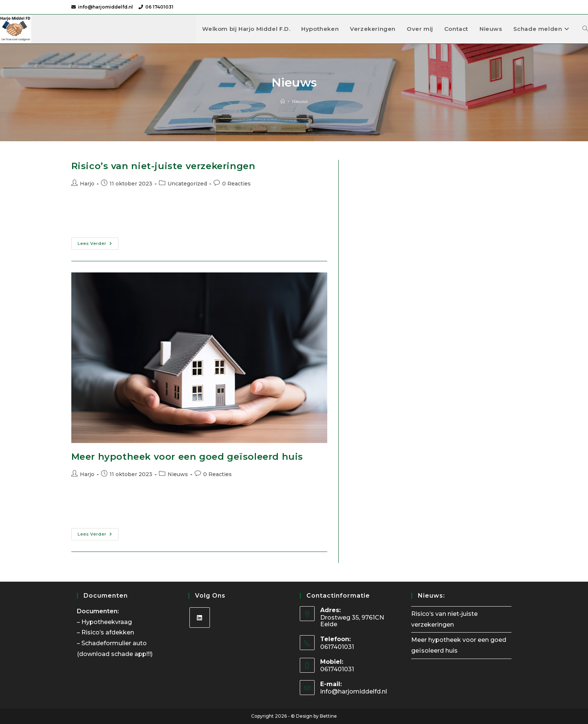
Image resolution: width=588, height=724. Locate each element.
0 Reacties (236, 184)
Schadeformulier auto (115, 643)
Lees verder (98, 245)
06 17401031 (159, 7)
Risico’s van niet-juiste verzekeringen (163, 166)
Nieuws (300, 101)
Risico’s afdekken (108, 632)
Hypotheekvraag (107, 622)
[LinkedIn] (200, 618)
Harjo (87, 184)
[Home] (283, 101)
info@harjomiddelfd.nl (105, 7)
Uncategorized (187, 184)
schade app (129, 654)
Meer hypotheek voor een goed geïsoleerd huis (187, 457)
